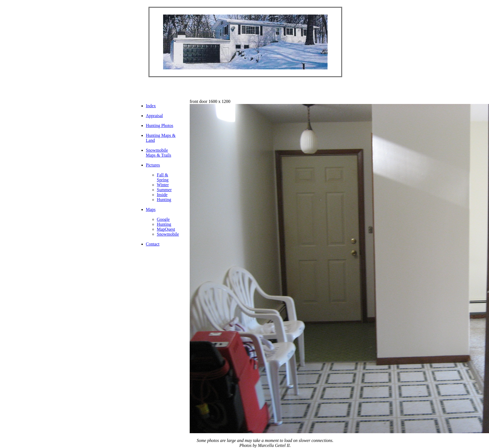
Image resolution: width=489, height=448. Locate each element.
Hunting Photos (160, 126)
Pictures (153, 165)
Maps (151, 209)
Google (163, 219)
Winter (163, 185)
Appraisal (154, 116)
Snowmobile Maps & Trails (158, 153)
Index (151, 106)
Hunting (164, 200)
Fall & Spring (163, 177)
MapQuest (166, 229)
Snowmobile (168, 234)
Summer (164, 190)
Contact (153, 244)
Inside (162, 195)
